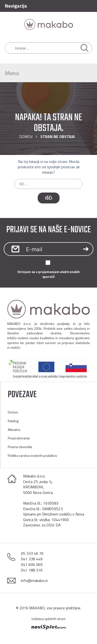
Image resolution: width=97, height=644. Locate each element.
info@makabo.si (34, 580)
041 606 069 (32, 564)
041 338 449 (32, 559)
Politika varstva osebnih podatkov (32, 455)
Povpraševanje (19, 438)
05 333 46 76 (32, 553)
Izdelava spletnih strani (48, 619)
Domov (26, 137)
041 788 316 (32, 570)
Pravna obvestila (20, 447)
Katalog (13, 421)
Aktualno (14, 430)
